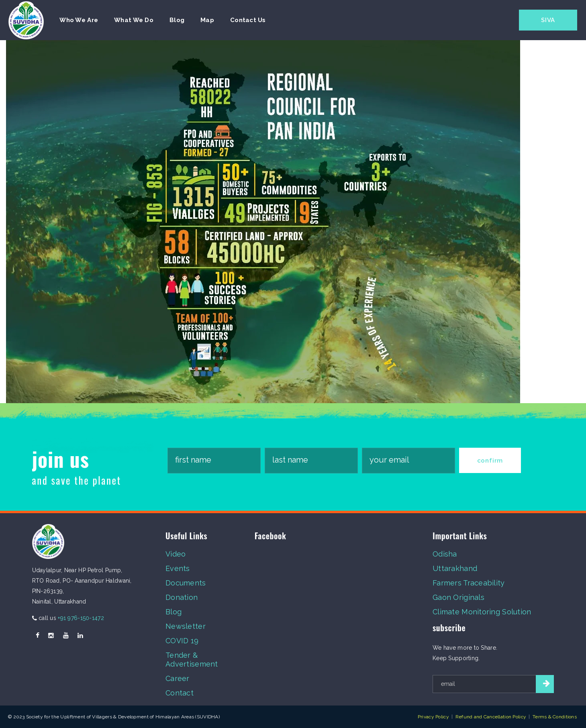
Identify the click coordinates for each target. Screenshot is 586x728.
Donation (182, 597)
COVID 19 (182, 641)
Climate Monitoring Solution (482, 612)
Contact (180, 693)
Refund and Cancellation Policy (491, 717)
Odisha (445, 554)
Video (176, 554)
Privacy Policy (433, 717)
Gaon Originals (458, 597)
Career (178, 678)
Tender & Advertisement (192, 660)
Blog (174, 612)
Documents (186, 583)
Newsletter (186, 626)
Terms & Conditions (555, 717)
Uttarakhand (455, 568)
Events (178, 568)
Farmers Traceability (469, 583)
